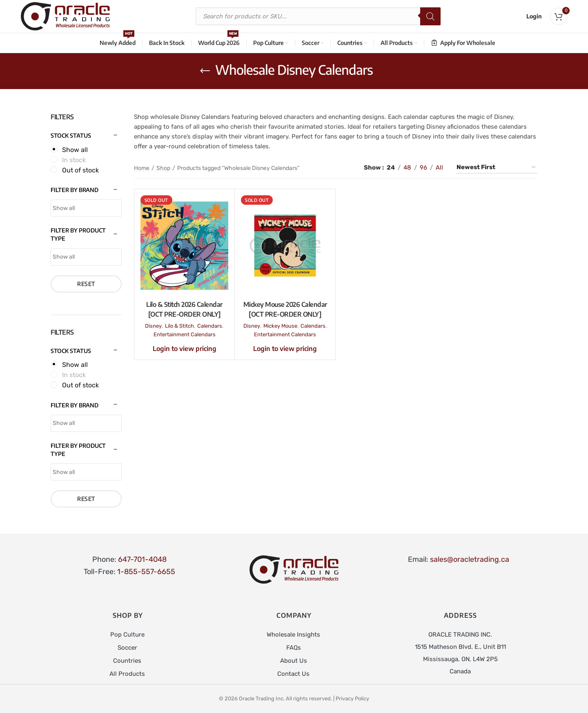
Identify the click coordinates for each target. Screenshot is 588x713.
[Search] (430, 16)
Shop (163, 168)
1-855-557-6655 (146, 572)
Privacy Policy (352, 698)
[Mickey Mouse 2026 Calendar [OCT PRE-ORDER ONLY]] (285, 246)
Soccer (127, 648)
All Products (127, 674)
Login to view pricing (185, 349)
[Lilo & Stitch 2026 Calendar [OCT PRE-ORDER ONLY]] (185, 246)
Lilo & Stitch (179, 326)
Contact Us (293, 674)
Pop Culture (127, 635)
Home (142, 168)
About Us (294, 661)
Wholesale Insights (293, 635)
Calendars (210, 326)
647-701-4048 (142, 559)
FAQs (294, 648)
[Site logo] (65, 16)
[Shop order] (497, 168)
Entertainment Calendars (185, 334)
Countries (127, 661)
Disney (153, 326)
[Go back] (205, 71)
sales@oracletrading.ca (470, 559)
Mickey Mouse (280, 326)
